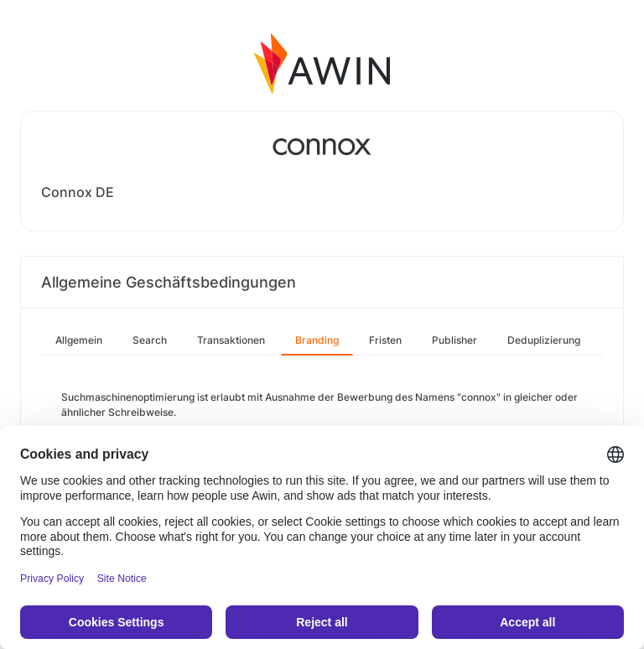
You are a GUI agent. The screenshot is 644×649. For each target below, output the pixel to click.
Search (150, 340)
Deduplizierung (544, 340)
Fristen (385, 340)
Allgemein (79, 340)
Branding (317, 340)
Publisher (454, 340)
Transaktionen (231, 340)
